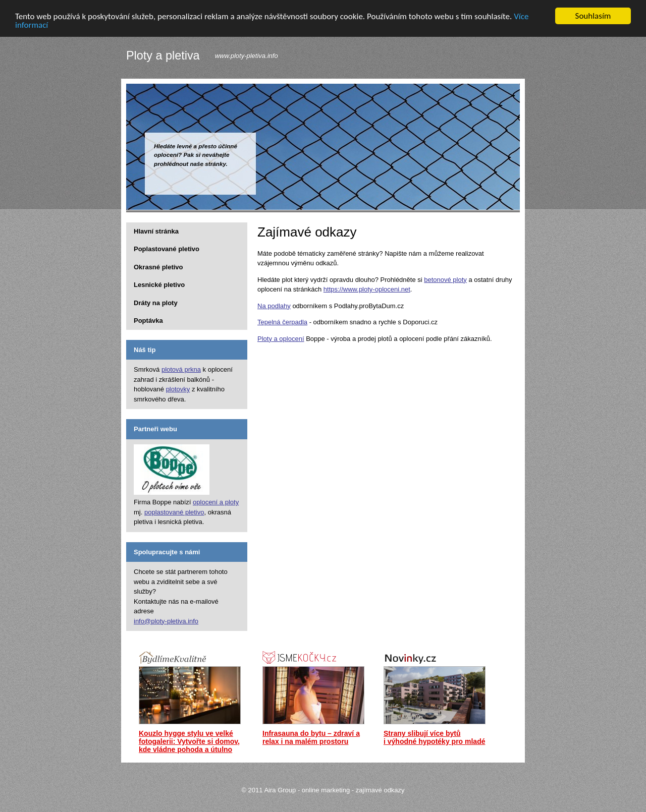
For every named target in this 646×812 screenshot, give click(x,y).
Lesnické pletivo (159, 285)
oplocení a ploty (216, 502)
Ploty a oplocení (281, 338)
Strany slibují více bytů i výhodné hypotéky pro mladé (435, 737)
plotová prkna (181, 369)
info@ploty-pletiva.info (166, 621)
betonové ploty (445, 279)
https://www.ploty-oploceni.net (367, 289)
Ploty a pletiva (163, 56)
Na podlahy (274, 305)
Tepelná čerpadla (282, 322)
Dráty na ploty (156, 302)
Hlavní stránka (156, 231)
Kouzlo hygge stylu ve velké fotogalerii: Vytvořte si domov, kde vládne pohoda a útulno (189, 741)
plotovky (178, 389)
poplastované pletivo (174, 512)
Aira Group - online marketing (307, 790)
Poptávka (148, 321)
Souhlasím (593, 16)
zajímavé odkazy (380, 790)
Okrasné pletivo (158, 267)
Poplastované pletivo (167, 249)
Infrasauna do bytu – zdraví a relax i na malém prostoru (311, 737)
